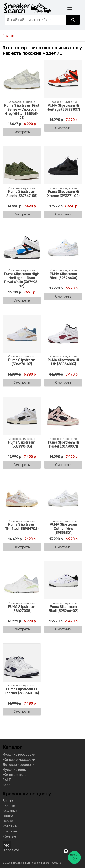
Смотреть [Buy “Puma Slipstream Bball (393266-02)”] (63, 629)
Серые (8, 821)
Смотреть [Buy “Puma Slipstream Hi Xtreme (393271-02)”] (63, 214)
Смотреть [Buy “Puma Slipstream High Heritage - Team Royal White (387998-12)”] (22, 300)
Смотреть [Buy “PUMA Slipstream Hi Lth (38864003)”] (63, 382)
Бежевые (10, 811)
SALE (7, 780)
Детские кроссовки (19, 765)
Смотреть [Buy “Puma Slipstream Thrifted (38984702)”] (22, 547)
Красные (10, 831)
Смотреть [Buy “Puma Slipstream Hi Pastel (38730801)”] (63, 465)
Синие (8, 816)
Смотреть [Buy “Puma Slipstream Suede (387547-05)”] (22, 214)
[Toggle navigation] (70, 8)
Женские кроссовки (19, 760)
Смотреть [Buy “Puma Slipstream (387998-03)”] (22, 465)
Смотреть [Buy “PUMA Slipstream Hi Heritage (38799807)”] (63, 128)
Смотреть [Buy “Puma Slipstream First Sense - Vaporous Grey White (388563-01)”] (22, 132)
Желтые (9, 836)
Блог (6, 785)
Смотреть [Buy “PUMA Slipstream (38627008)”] (22, 629)
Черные (9, 806)
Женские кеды (15, 775)
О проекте (11, 850)
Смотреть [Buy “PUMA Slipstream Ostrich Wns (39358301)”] (63, 547)
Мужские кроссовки (19, 754)
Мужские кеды (15, 770)
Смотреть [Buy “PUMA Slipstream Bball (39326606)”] (63, 296)
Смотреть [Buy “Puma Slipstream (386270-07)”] (22, 382)
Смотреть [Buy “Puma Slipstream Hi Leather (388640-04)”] (22, 712)
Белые (8, 801)
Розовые (10, 826)
